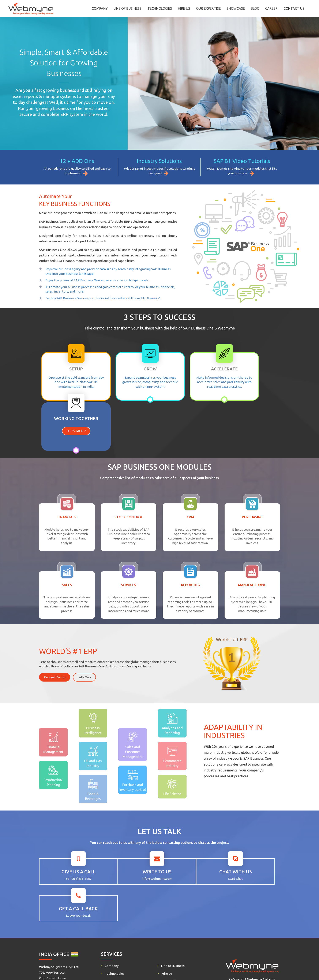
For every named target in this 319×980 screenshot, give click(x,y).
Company (100, 8)
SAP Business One (118, 907)
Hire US (184, 8)
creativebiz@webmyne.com (64, 909)
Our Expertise (208, 8)
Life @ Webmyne (174, 907)
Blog (255, 8)
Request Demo (55, 625)
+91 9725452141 (84, 929)
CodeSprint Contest (176, 915)
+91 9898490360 (244, 929)
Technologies (160, 8)
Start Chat (190, 826)
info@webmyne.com (130, 826)
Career (271, 8)
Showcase (236, 8)
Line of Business (128, 8)
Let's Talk (84, 625)
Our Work (168, 892)
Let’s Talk (250, 381)
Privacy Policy (172, 900)
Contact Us (294, 8)
